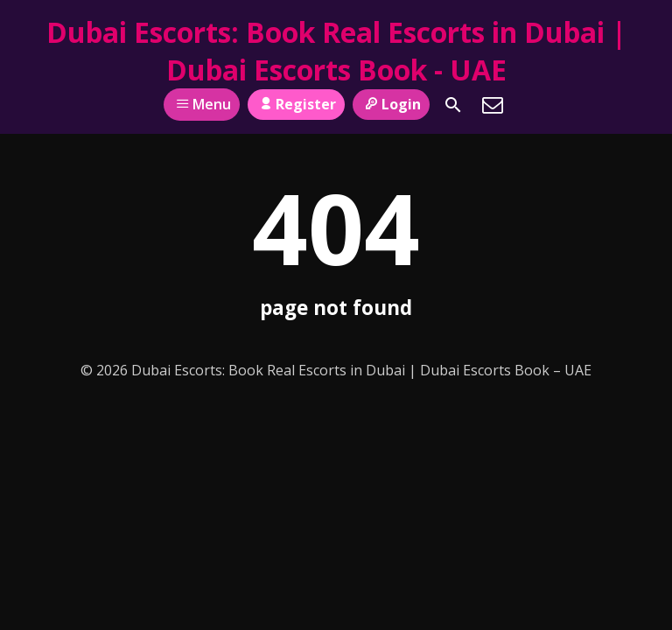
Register (296, 104)
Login (391, 104)
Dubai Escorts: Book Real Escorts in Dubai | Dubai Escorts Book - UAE (336, 51)
